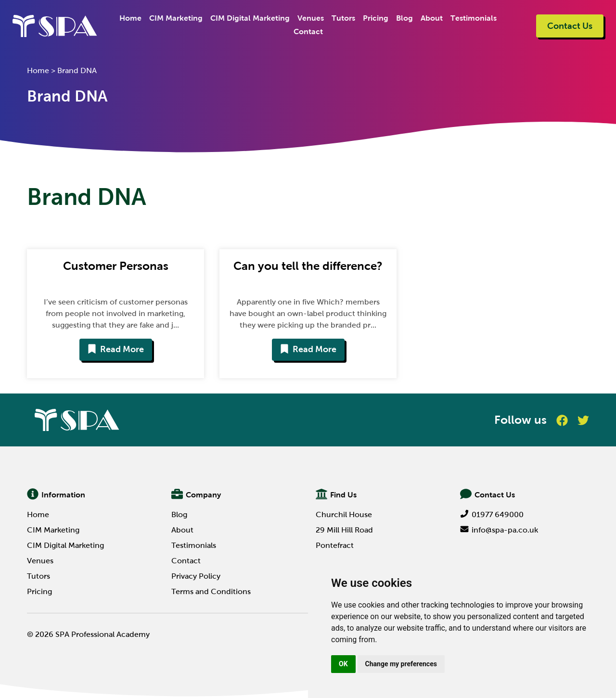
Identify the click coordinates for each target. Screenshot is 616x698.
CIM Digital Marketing (250, 18)
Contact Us (570, 26)
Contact (308, 32)
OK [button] (343, 664)
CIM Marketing (176, 18)
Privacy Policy (196, 576)
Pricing (376, 18)
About (432, 18)
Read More (116, 349)
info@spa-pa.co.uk (499, 530)
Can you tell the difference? (308, 266)
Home (130, 18)
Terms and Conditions (211, 591)
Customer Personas (116, 266)
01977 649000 (492, 514)
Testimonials (474, 18)
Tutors (343, 18)
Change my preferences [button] (401, 664)
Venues (311, 18)
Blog (404, 18)
